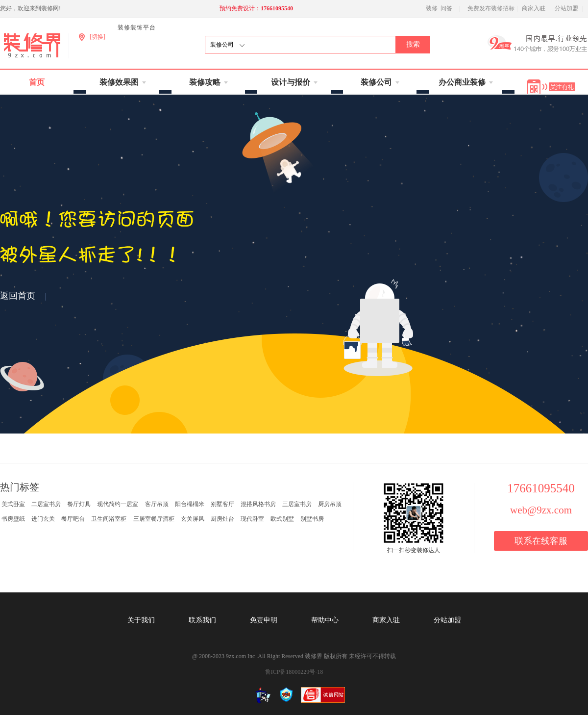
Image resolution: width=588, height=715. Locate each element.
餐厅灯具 (79, 504)
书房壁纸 (13, 519)
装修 (432, 8)
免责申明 (264, 620)
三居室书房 (297, 504)
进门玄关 (43, 519)
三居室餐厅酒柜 (154, 519)
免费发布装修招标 (491, 8)
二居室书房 (46, 504)
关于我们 (141, 620)
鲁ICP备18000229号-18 (294, 672)
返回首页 (18, 296)
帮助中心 (325, 620)
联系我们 (202, 620)
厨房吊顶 (330, 504)
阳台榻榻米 (190, 504)
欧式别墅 (282, 519)
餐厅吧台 (73, 519)
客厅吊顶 (157, 504)
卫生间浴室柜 (109, 519)
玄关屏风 (193, 519)
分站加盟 (566, 8)
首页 (37, 82)
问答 (446, 8)
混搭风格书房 (258, 504)
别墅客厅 (222, 504)
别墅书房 (312, 519)
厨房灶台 (222, 519)
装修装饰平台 (137, 27)
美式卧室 (13, 504)
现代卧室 (252, 519)
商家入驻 (534, 8)
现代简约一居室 (118, 504)
